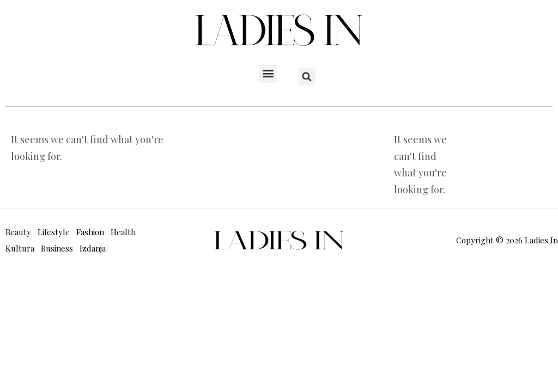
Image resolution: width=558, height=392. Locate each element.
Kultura (20, 248)
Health (123, 232)
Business (57, 248)
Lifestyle (54, 232)
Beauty (18, 232)
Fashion (90, 232)
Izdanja (93, 248)
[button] (268, 74)
